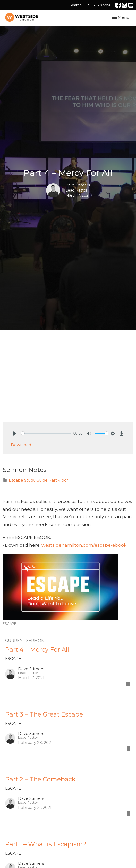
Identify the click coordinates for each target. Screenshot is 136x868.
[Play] (14, 433)
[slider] (46, 433)
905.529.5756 (100, 5)
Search (76, 5)
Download (21, 445)
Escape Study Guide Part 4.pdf (35, 480)
